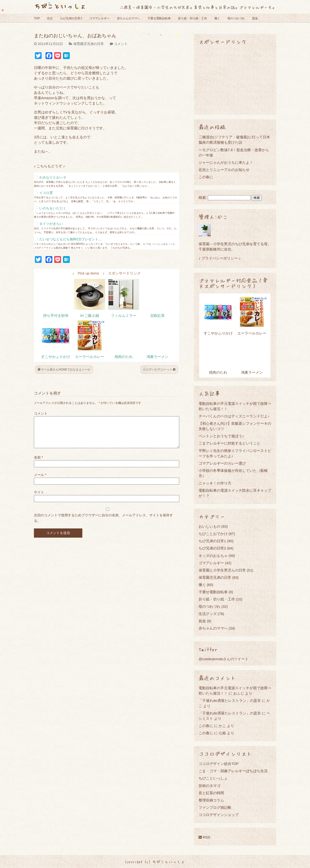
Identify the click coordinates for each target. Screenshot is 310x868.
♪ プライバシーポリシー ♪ (220, 258)
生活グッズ (208, 614)
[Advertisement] (235, 79)
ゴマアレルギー (100, 18)
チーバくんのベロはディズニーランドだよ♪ (234, 416)
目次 (50, 18)
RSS (204, 837)
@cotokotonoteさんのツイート (224, 659)
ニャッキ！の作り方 (215, 483)
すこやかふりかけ (56, 357)
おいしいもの (209, 526)
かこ (222, 726)
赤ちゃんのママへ (129, 18)
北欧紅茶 (157, 316)
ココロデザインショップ (219, 815)
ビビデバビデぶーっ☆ (159, 370)
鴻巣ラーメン (157, 357)
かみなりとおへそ (53, 177)
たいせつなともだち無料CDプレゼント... (70, 239)
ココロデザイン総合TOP (219, 764)
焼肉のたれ (124, 357)
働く (217, 18)
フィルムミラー (124, 316)
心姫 (222, 733)
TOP (37, 18)
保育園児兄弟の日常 (89, 44)
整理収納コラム (211, 800)
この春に (206, 177)
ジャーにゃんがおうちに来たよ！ (226, 162)
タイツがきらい (51, 224)
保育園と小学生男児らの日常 (222, 570)
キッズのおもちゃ (213, 556)
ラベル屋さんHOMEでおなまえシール (64, 370)
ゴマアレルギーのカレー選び (222, 463)
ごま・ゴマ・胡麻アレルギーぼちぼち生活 (233, 771)
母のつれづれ (236, 18)
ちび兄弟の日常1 (212, 541)
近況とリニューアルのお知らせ (224, 170)
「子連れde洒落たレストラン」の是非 (230, 701)
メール (40, 481)
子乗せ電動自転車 (159, 18)
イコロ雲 (46, 193)
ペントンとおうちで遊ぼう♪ (221, 436)
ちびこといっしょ (60, 6)
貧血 (255, 18)
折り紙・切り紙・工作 (193, 18)
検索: (203, 198)
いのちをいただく (53, 208)
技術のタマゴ (209, 786)
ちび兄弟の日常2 (71, 18)
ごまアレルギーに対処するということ (229, 443)
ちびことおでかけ (213, 534)
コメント (121, 44)
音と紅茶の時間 (211, 793)
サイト (39, 498)
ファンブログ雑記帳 (215, 807)
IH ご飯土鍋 (90, 316)
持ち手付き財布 (56, 316)
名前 (38, 463)
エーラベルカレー (90, 357)
